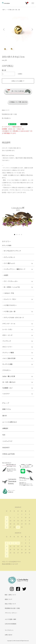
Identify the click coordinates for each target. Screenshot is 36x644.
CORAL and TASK (8, 454)
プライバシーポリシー (11, 613)
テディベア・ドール (9, 324)
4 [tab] (22, 235)
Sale (4, 435)
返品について (6, 110)
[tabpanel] (18, 217)
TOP (4, 10)
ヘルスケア (6, 394)
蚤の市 (5, 416)
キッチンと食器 (7, 364)
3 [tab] (19, 235)
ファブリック (7, 341)
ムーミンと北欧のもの (10, 422)
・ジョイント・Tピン (9, 299)
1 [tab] (15, 235)
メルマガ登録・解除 (10, 619)
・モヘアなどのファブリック (12, 251)
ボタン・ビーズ (7, 335)
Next (32, 29)
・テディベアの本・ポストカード (13, 317)
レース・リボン (7, 329)
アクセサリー (7, 370)
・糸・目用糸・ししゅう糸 (11, 287)
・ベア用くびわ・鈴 (12, 10)
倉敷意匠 (5, 428)
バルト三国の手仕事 (9, 358)
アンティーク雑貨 (8, 353)
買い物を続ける (6, 118)
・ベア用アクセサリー (10, 305)
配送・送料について (10, 595)
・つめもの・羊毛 (8, 293)
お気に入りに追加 (18, 81)
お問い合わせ (9, 635)
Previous (4, 29)
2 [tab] (17, 235)
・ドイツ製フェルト (9, 263)
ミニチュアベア (7, 441)
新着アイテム (7, 409)
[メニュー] (33, 3)
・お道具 (5, 275)
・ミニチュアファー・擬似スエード (14, 269)
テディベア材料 (7, 245)
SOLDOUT (6, 447)
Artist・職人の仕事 (9, 376)
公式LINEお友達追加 (11, 624)
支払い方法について (10, 604)
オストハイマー (7, 347)
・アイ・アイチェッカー (10, 281)
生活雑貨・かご (7, 388)
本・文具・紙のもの (9, 382)
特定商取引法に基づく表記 (9, 114)
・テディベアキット (9, 257)
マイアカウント (9, 630)
